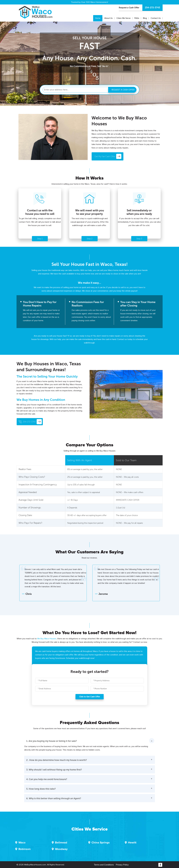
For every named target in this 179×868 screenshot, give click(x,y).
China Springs (101, 843)
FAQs (137, 18)
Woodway (61, 849)
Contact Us (156, 18)
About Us (108, 18)
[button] (90, 745)
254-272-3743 (152, 8)
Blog (145, 18)
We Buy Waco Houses (47, 639)
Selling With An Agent (80, 460)
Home (98, 18)
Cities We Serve (124, 18)
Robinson (25, 849)
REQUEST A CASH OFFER (123, 90)
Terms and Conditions (104, 865)
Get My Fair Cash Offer (108, 156)
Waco (22, 843)
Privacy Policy (122, 865)
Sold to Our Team (126, 460)
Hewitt (132, 843)
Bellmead (61, 843)
